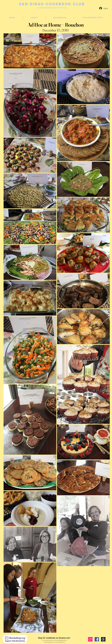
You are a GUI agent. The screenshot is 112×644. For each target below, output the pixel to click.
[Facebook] (97, 639)
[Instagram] (90, 639)
